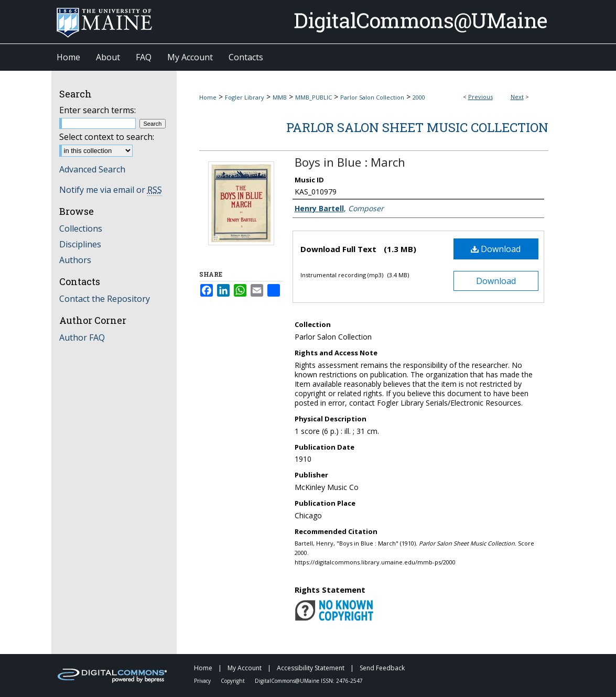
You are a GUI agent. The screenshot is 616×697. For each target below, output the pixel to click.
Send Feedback (382, 668)
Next (517, 97)
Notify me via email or (111, 190)
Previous (480, 97)
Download (496, 249)
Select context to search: (107, 137)
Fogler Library (245, 97)
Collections (81, 228)
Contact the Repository (105, 299)
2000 (419, 97)
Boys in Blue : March (350, 162)
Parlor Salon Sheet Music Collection (417, 127)
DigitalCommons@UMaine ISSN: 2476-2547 (309, 681)
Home (208, 97)
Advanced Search (92, 169)
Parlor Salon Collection (372, 97)
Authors (75, 260)
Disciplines (80, 244)
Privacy (203, 681)
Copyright (234, 681)
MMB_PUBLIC (314, 97)
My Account (245, 668)
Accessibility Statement (311, 668)
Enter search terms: (98, 110)
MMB (280, 97)
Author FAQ (82, 337)
